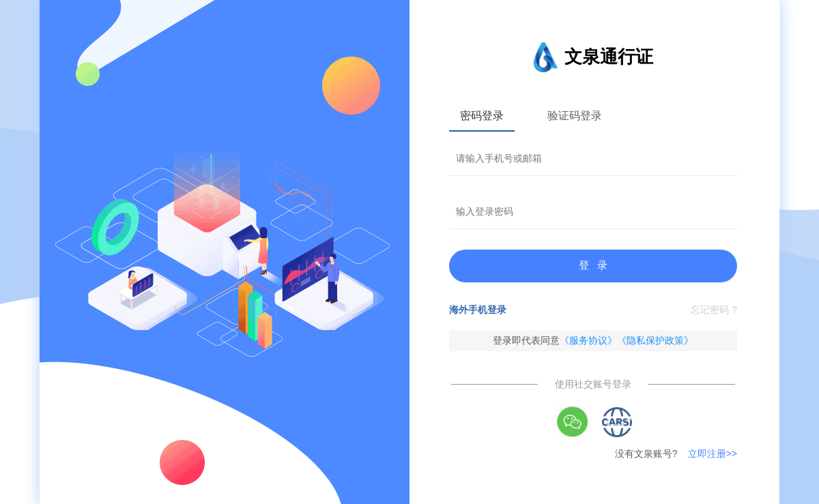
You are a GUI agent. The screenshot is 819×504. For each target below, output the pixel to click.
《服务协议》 (588, 340)
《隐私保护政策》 (655, 340)
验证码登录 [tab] (575, 116)
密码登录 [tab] (482, 116)
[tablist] (593, 116)
